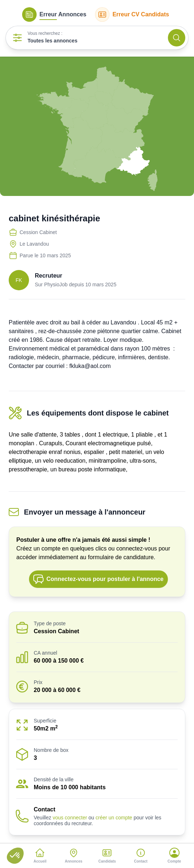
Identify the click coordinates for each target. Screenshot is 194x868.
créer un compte (114, 818)
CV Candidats (132, 15)
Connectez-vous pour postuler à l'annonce (98, 579)
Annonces (54, 15)
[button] (15, 856)
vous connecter (70, 818)
